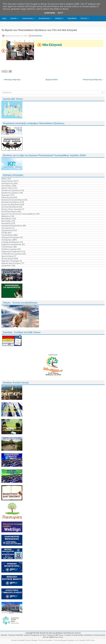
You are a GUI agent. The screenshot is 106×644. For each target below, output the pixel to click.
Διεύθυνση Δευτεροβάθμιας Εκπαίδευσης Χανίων (60, 633)
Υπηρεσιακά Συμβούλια (11, 251)
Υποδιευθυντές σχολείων (12, 254)
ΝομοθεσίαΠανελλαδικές (12, 226)
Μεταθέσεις (6, 219)
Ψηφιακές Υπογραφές (10, 261)
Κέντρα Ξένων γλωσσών (11, 209)
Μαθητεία (6, 216)
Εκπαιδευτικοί (46, 17)
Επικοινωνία (24, 24)
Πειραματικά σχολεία (10, 237)
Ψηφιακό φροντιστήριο (11, 263)
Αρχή (4, 18)
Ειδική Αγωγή (7, 197)
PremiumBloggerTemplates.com (66, 640)
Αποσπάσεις (7, 186)
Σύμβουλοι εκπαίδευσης (11, 244)
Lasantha (49, 640)
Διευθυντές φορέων (10, 193)
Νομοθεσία (72, 18)
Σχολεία (15, 17)
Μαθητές (60, 17)
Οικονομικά (6, 228)
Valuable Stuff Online (87, 640)
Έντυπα (86, 17)
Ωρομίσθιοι (6, 266)
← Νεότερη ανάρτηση (11, 80)
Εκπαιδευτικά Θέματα (10, 202)
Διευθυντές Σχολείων (10, 190)
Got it (60, 13)
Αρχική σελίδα (52, 80)
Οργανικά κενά (7, 230)
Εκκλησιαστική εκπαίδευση (13, 200)
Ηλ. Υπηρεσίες (10, 23)
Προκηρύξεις (7, 240)
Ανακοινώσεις (29, 17)
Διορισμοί (6, 195)
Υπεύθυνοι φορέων (9, 249)
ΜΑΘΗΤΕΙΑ (53, 355)
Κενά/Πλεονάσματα (9, 212)
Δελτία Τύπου (7, 188)
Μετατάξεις (6, 221)
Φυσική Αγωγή (7, 258)
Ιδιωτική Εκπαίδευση (10, 207)
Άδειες (4, 179)
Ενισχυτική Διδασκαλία (11, 204)
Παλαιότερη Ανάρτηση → (93, 80)
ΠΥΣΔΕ (4, 233)
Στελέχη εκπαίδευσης (10, 242)
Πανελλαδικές (37, 36)
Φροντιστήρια (7, 256)
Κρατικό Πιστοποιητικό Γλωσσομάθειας (18, 214)
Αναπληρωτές (7, 183)
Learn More (50, 13)
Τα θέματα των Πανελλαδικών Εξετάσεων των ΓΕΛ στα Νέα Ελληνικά (39, 30)
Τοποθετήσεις (7, 247)
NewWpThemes (25, 640)
